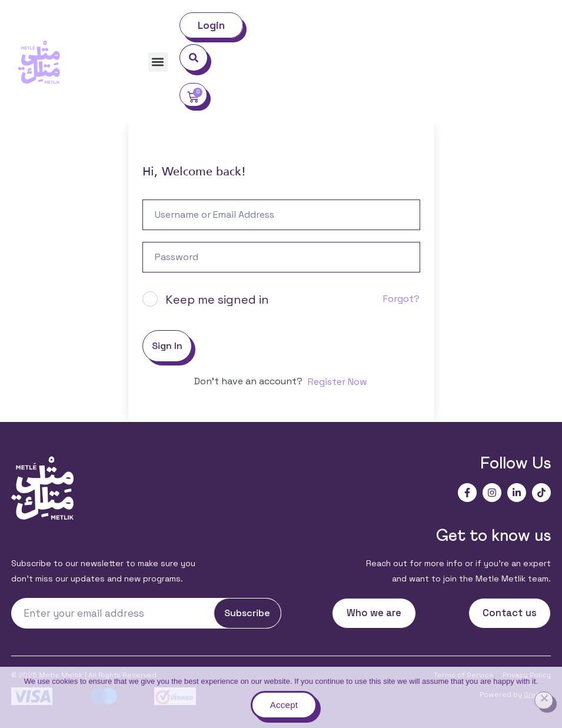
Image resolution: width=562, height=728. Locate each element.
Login (212, 25)
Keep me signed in (217, 300)
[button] (158, 62)
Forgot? (401, 299)
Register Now (337, 382)
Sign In (167, 346)
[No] (544, 700)
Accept (284, 705)
